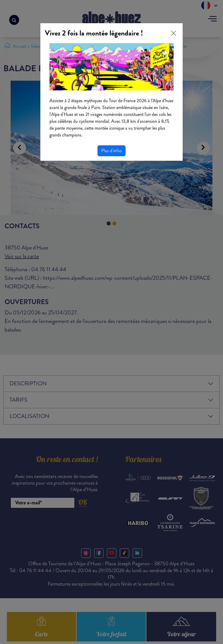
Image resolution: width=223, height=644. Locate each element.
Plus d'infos (111, 151)
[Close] (174, 33)
